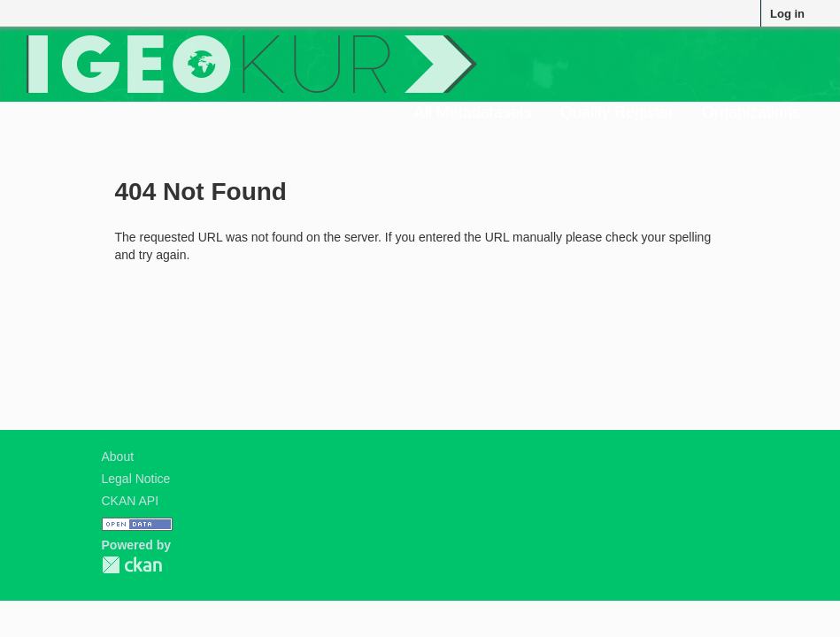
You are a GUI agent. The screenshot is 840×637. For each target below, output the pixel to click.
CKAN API (131, 501)
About (118, 457)
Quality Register (617, 112)
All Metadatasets (473, 112)
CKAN (132, 565)
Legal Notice (136, 479)
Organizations (751, 112)
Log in (787, 14)
